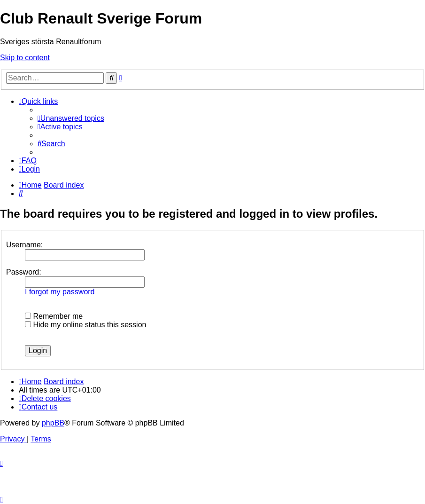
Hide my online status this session (85, 325)
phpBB (53, 423)
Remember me (54, 316)
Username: (24, 245)
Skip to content (25, 58)
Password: (24, 272)
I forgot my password (60, 292)
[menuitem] (71, 118)
